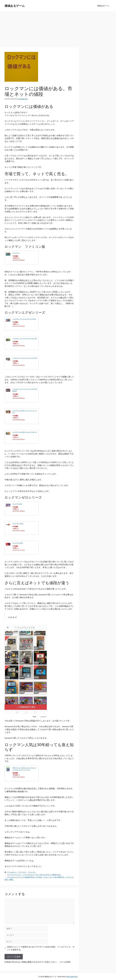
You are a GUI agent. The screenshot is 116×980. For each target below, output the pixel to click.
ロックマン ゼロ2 (18, 523)
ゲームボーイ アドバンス (17, 872)
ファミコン (32, 872)
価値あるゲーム (15, 6)
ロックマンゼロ (17, 504)
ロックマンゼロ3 (18, 543)
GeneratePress (72, 977)
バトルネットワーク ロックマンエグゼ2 (25, 338)
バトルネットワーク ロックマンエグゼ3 (25, 358)
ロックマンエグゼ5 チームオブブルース (25, 432)
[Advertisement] (58, 28)
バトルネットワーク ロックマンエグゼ (24, 319)
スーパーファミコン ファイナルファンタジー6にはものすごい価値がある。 (35, 875)
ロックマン (16, 253)
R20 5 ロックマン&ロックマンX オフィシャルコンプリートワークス (24, 769)
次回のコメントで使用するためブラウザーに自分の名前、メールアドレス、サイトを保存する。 (41, 948)
